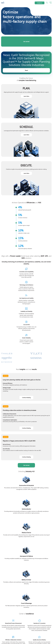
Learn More (26, 96)
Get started (26, 41)
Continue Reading (26, 398)
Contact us (40, 3)
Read (26, 70)
